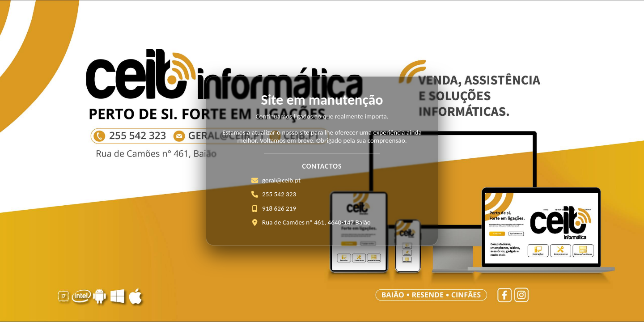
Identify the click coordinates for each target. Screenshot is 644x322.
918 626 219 (279, 208)
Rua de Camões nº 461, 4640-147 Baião (316, 222)
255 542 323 (279, 194)
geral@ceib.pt (281, 180)
